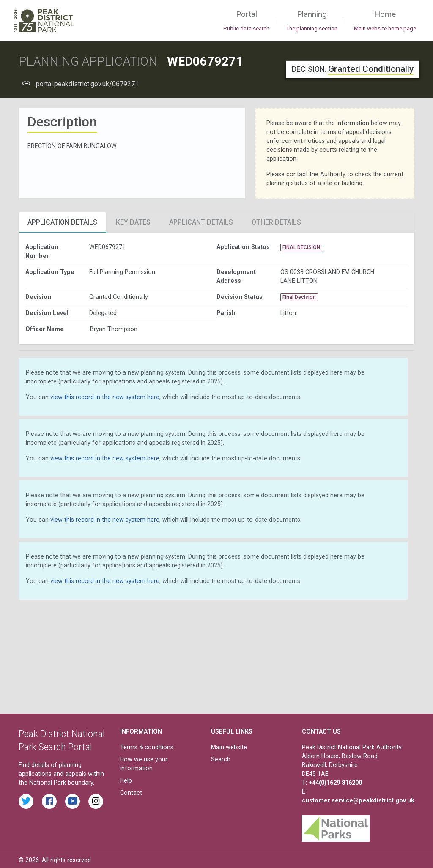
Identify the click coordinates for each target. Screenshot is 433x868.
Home (385, 21)
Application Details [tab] (62, 222)
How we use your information (144, 764)
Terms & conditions (147, 747)
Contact (131, 793)
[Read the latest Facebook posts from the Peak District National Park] (49, 801)
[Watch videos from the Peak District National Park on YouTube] (73, 801)
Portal (246, 21)
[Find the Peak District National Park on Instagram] (96, 801)
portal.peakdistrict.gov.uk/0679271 (87, 84)
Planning (312, 21)
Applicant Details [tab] (201, 222)
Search (221, 759)
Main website (229, 747)
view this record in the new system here (105, 397)
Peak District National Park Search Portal (62, 741)
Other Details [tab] (276, 222)
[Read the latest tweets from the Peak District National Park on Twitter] (26, 801)
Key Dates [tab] (133, 222)
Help (126, 780)
